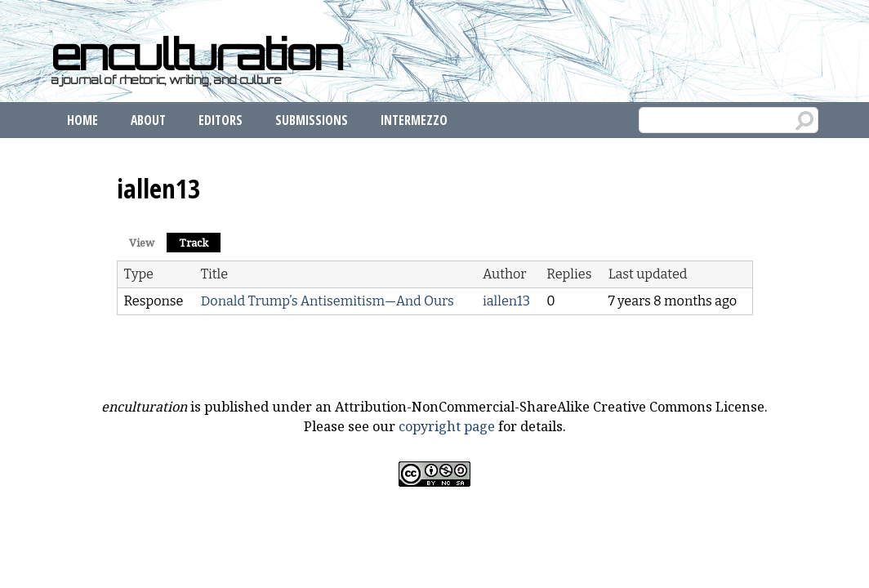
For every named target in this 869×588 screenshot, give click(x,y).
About (148, 120)
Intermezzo (414, 120)
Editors (221, 120)
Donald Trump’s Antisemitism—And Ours (328, 301)
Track (200, 241)
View (142, 243)
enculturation (196, 54)
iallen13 (506, 301)
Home (82, 120)
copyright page (447, 426)
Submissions (312, 120)
